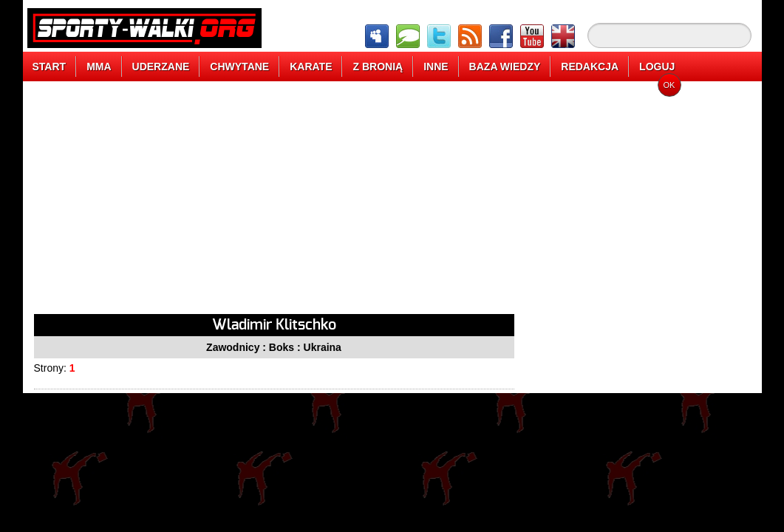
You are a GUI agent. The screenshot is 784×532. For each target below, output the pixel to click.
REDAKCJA (590, 66)
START (50, 66)
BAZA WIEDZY (505, 66)
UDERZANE (161, 66)
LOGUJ (657, 66)
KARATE (311, 66)
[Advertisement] (274, 203)
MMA (99, 66)
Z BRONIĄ (378, 66)
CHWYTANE (239, 66)
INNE (436, 66)
